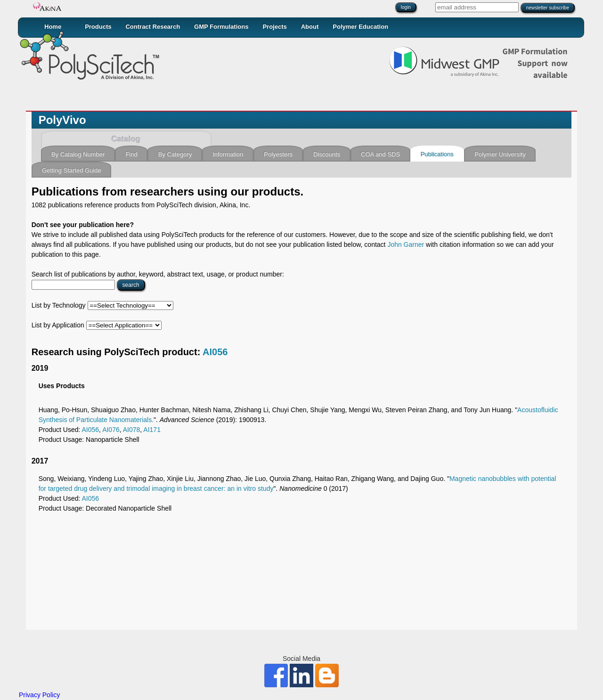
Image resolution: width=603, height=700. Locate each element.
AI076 (111, 430)
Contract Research (153, 27)
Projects (274, 27)
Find (131, 154)
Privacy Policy (39, 695)
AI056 (215, 352)
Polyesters (278, 154)
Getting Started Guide (72, 170)
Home (53, 27)
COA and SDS (380, 154)
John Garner (406, 244)
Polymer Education (360, 27)
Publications (437, 154)
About (310, 27)
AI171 (152, 430)
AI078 (132, 430)
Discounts (327, 154)
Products (98, 27)
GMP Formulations (221, 27)
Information (228, 154)
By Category (175, 154)
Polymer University (500, 154)
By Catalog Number (78, 154)
